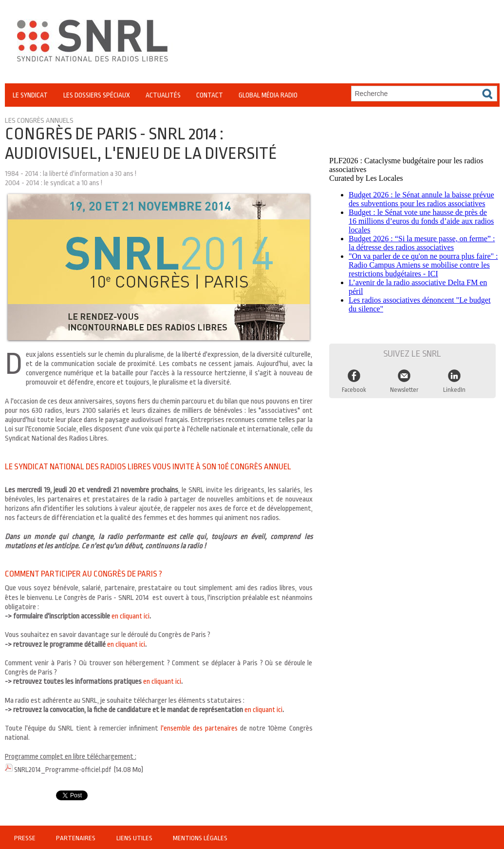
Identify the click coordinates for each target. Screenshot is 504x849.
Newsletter (404, 387)
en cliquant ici (131, 616)
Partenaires (76, 837)
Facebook (354, 387)
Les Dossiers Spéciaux (97, 95)
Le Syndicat (30, 95)
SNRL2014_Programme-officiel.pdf (65, 769)
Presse (26, 837)
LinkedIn (454, 387)
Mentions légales (198, 837)
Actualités (163, 95)
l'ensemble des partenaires (199, 728)
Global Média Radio (268, 95)
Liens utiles (134, 837)
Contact (210, 95)
